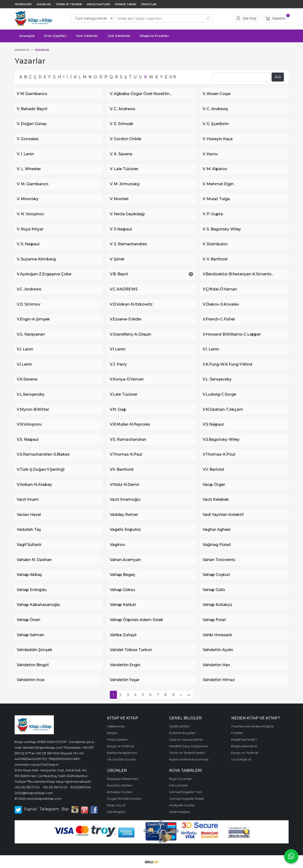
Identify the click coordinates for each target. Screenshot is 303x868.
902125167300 (81, 787)
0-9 (173, 77)
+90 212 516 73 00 (27, 787)
